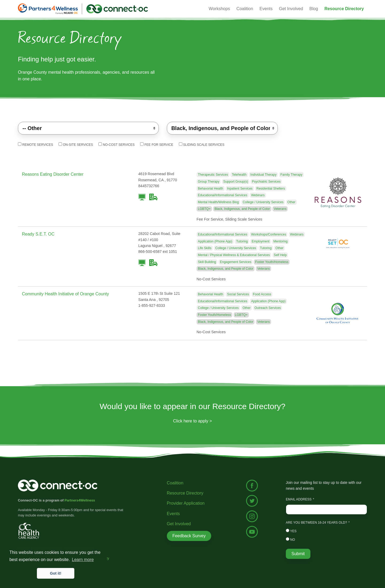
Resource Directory (185, 493)
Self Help (280, 255)
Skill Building (207, 262)
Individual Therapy (263, 175)
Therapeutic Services (213, 175)
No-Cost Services (116, 144)
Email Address (299, 499)
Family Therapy (291, 175)
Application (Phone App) (215, 241)
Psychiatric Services (266, 182)
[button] (344, 9)
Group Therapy (209, 182)
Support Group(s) (236, 182)
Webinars (258, 195)
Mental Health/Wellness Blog (218, 202)
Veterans (280, 209)
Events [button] (266, 9)
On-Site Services (76, 144)
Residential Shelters (271, 189)
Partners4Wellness (80, 500)
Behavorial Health (211, 189)
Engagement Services (235, 262)
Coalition (175, 483)
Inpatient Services (240, 189)
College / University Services (263, 202)
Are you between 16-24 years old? (316, 523)
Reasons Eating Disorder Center (53, 174)
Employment (261, 241)
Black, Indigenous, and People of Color (242, 209)
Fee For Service (157, 144)
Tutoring (242, 241)
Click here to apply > (192, 421)
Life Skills (205, 248)
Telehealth (239, 175)
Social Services (238, 294)
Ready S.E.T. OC (38, 234)
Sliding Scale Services (202, 144)
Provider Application (186, 503)
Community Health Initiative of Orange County (65, 294)
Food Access (262, 294)
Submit (298, 554)
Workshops (220, 9)
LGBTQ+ (204, 209)
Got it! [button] (56, 573)
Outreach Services (268, 308)
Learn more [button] (83, 560)
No (290, 539)
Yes (291, 531)
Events (173, 514)
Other (291, 202)
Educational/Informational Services (223, 195)
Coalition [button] (245, 9)
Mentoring (280, 241)
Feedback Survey (189, 536)
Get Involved (291, 9)
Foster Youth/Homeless (272, 262)
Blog (314, 9)
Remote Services (35, 144)
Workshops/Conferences (269, 234)
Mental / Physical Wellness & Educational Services (234, 255)
